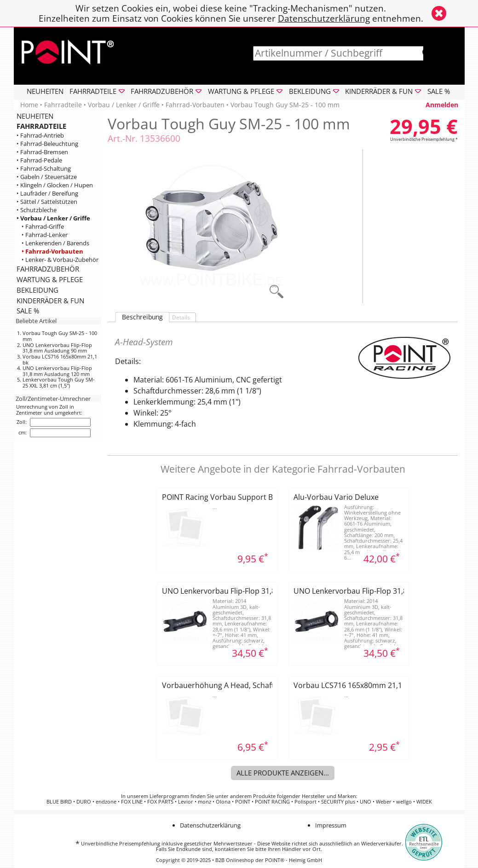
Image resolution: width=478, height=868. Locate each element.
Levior (186, 802)
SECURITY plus (338, 802)
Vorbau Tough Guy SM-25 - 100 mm (60, 336)
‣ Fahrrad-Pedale (39, 160)
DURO (84, 802)
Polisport (305, 802)
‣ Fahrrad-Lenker (45, 235)
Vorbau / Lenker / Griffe (124, 105)
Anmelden (442, 105)
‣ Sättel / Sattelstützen (47, 202)
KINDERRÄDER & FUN (50, 301)
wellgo (404, 802)
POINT (243, 802)
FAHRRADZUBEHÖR (48, 269)
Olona (223, 802)
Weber (384, 802)
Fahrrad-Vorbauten (195, 105)
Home (29, 105)
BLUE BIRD (59, 802)
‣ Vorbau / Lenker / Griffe (53, 218)
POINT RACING (272, 802)
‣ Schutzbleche (37, 210)
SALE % (439, 91)
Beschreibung (143, 317)
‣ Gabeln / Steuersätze (47, 177)
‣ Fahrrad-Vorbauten (52, 252)
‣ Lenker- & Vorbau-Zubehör (60, 260)
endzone (106, 802)
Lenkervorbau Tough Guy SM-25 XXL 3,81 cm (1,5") (59, 382)
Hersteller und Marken (329, 796)
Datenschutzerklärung (324, 18)
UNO (366, 802)
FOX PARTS (160, 802)
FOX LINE (132, 802)
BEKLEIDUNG (37, 290)
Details (181, 317)
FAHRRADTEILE (41, 126)
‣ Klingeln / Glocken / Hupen (55, 185)
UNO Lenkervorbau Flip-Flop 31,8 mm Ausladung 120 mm (57, 371)
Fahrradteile (63, 105)
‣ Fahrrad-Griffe (43, 227)
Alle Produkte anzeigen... (283, 773)
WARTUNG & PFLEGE (50, 279)
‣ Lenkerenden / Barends (55, 243)
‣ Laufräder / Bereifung (47, 194)
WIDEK (424, 802)
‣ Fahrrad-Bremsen (42, 152)
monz (204, 802)
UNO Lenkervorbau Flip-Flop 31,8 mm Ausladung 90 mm (57, 348)
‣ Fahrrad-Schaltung (44, 169)
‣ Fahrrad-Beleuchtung (47, 144)
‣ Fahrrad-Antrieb (40, 136)
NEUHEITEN (45, 91)
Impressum (331, 825)
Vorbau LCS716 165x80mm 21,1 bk (60, 359)
